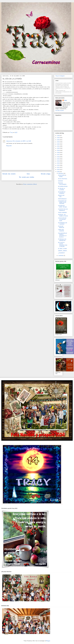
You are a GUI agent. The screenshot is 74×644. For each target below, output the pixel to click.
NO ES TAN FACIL (63, 179)
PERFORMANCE (62, 199)
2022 (58, 144)
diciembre (61, 173)
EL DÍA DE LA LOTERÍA (61, 189)
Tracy (65, 100)
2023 (58, 142)
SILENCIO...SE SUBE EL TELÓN (63, 215)
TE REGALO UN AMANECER (62, 240)
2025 (58, 138)
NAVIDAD (60, 181)
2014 (58, 161)
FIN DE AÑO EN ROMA (62, 176)
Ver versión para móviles (27, 177)
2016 (58, 157)
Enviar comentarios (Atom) (30, 184)
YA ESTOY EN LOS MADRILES (63, 210)
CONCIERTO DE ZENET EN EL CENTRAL (62, 202)
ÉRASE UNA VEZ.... (61, 196)
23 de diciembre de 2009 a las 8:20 (22, 141)
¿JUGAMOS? (61, 253)
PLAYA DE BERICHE (61, 227)
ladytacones (9, 141)
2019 (58, 150)
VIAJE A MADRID (62, 213)
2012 (58, 165)
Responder (9, 146)
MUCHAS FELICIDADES (62, 184)
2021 (58, 146)
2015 (58, 159)
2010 (58, 169)
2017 (58, 155)
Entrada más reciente (9, 174)
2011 (58, 167)
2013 (58, 163)
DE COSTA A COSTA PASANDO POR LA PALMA (63, 244)
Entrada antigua (46, 174)
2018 (58, 153)
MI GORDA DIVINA (63, 186)
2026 (58, 136)
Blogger (48, 641)
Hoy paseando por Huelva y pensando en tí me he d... (63, 235)
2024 (58, 140)
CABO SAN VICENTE (61, 230)
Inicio (28, 174)
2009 (58, 172)
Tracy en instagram (60, 76)
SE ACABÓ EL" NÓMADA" (62, 193)
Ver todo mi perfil (59, 110)
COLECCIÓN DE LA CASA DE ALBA (62, 219)
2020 (58, 148)
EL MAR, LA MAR (62, 249)
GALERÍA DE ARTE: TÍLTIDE (62, 206)
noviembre (61, 256)
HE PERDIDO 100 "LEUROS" (63, 223)
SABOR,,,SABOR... (63, 251)
